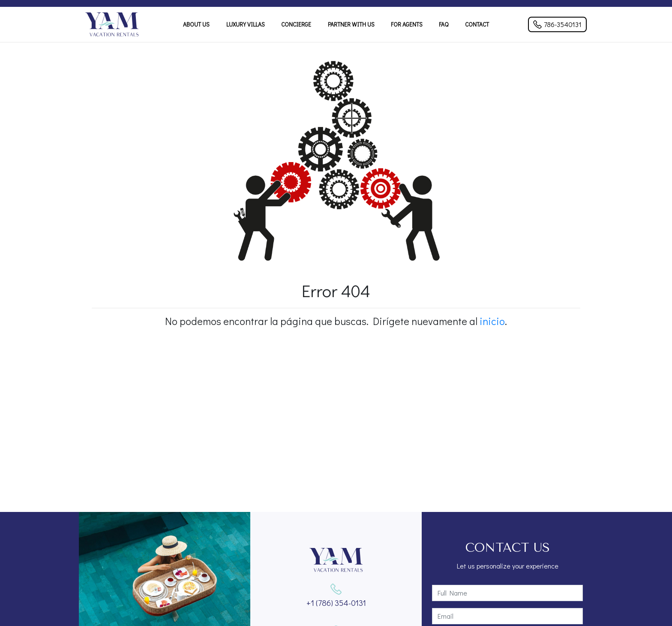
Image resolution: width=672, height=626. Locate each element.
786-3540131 (557, 24)
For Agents (407, 24)
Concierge (296, 24)
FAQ (444, 24)
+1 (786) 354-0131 (336, 603)
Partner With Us (351, 24)
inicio (492, 321)
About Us (196, 24)
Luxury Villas (246, 24)
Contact (477, 24)
